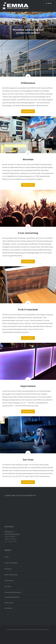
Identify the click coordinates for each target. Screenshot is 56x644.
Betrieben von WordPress (15, 630)
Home (7, 557)
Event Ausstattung (11, 575)
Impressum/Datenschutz (13, 592)
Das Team (8, 586)
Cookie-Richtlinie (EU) (12, 597)
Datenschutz (9, 603)
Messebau (8, 569)
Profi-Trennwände (11, 563)
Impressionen (9, 580)
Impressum (8, 608)
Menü (50, 3)
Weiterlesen (28, 111)
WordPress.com (44, 630)
